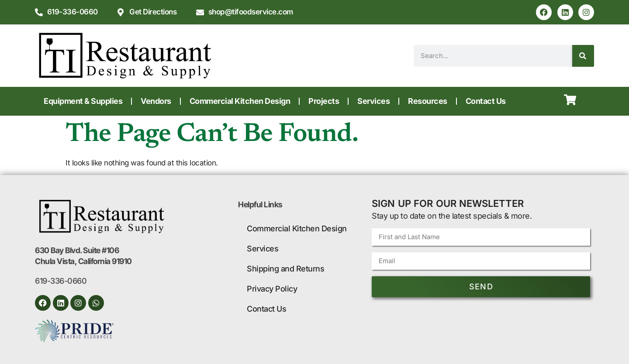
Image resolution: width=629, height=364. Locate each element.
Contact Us (486, 101)
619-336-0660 (61, 281)
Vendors (156, 101)
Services (373, 101)
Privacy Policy (272, 289)
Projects (324, 101)
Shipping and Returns (285, 269)
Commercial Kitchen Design (240, 101)
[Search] (583, 56)
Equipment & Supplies (83, 101)
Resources (428, 101)
